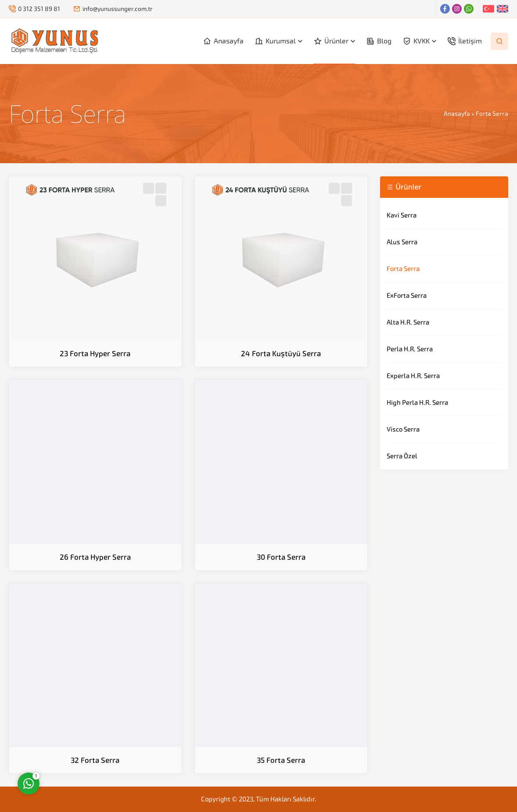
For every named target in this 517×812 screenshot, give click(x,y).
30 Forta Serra (281, 557)
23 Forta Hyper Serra (95, 354)
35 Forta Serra (281, 760)
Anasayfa (457, 114)
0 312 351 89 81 (39, 9)
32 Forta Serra (95, 760)
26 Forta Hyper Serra (95, 557)
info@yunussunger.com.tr (118, 9)
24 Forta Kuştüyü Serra (281, 354)
